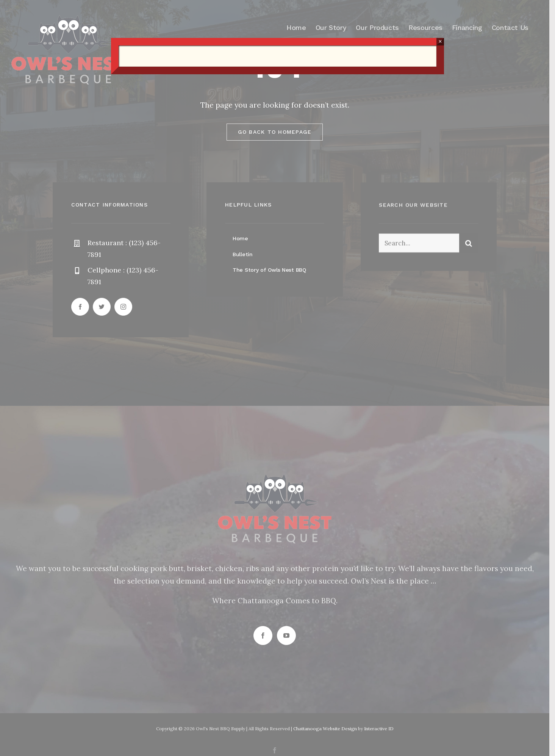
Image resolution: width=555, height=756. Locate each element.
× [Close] (440, 41)
